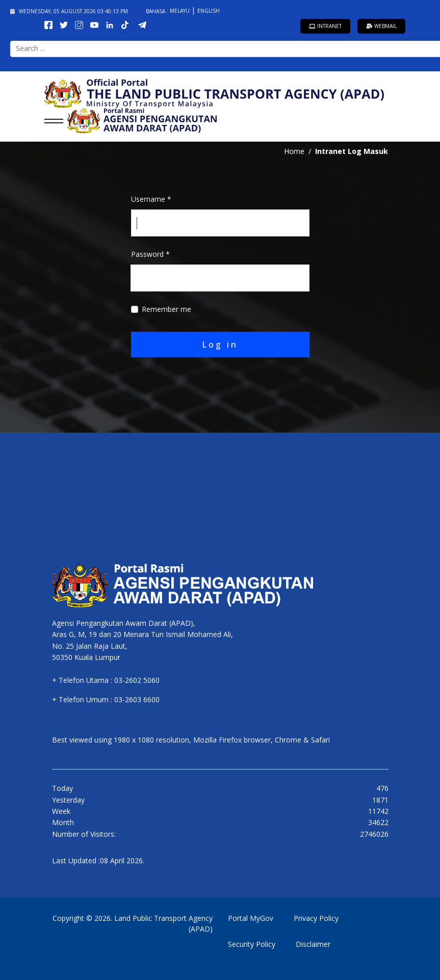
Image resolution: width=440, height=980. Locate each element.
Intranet (325, 26)
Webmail (381, 26)
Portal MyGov (251, 918)
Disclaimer (313, 944)
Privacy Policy (316, 918)
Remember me (166, 309)
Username (151, 199)
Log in (220, 345)
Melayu (180, 11)
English (209, 11)
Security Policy (252, 944)
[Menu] (51, 121)
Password (150, 254)
